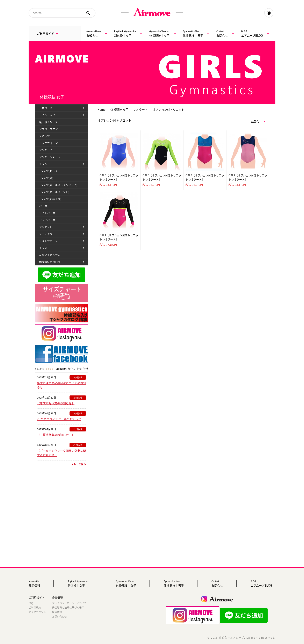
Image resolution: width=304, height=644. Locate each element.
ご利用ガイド (47, 34)
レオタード (140, 109)
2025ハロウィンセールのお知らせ (59, 419)
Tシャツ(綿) (46, 178)
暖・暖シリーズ (48, 122)
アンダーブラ (47, 150)
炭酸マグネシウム (50, 255)
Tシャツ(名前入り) (50, 199)
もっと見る (79, 464)
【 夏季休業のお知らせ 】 (56, 435)
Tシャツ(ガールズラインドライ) (58, 185)
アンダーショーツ (50, 157)
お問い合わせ (59, 617)
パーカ (43, 206)
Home (102, 109)
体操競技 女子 (119, 109)
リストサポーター (50, 241)
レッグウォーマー (50, 143)
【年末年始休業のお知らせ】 (56, 403)
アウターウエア (48, 129)
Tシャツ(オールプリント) (54, 192)
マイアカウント (37, 612)
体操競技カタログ (50, 262)
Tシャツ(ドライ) (49, 171)
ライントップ (47, 115)
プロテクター (47, 234)
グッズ (43, 248)
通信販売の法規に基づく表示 (68, 608)
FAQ (31, 603)
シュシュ (44, 164)
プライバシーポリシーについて (69, 603)
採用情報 (57, 612)
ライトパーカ (47, 213)
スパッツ (44, 136)
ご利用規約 (35, 608)
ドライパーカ (47, 220)
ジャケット (46, 227)
